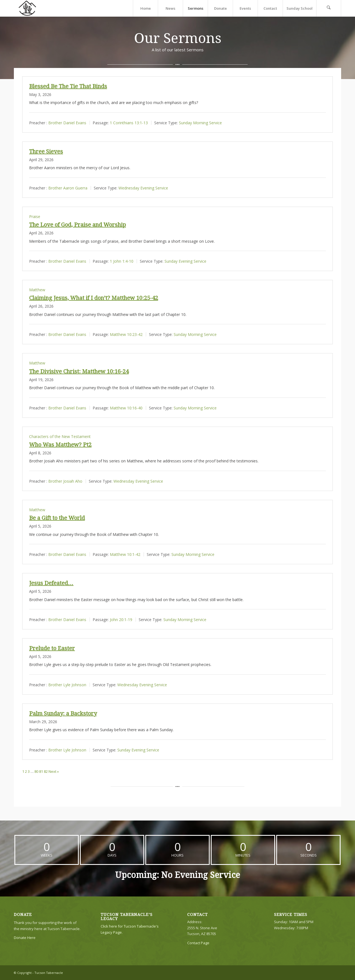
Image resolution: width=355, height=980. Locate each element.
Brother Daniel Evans (67, 122)
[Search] (329, 8)
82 (46, 771)
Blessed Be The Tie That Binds (68, 86)
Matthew (37, 290)
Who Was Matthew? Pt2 (60, 445)
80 (36, 771)
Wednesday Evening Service (143, 188)
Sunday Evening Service (185, 261)
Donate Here (25, 938)
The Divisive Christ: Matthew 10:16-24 (79, 371)
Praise (35, 216)
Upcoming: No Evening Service (177, 875)
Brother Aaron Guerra (68, 188)
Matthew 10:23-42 (126, 334)
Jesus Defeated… (51, 583)
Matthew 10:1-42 (125, 554)
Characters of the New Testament (60, 436)
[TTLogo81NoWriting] (27, 8)
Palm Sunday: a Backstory (63, 713)
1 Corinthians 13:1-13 (129, 122)
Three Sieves (46, 151)
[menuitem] (145, 8)
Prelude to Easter (52, 648)
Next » (54, 771)
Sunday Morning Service (200, 122)
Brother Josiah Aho (65, 481)
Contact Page (198, 943)
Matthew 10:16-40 (126, 408)
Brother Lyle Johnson (67, 684)
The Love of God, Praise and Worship (78, 225)
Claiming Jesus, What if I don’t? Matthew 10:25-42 (94, 298)
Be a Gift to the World (57, 518)
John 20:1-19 (121, 620)
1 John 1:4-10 (122, 261)
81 (41, 771)
